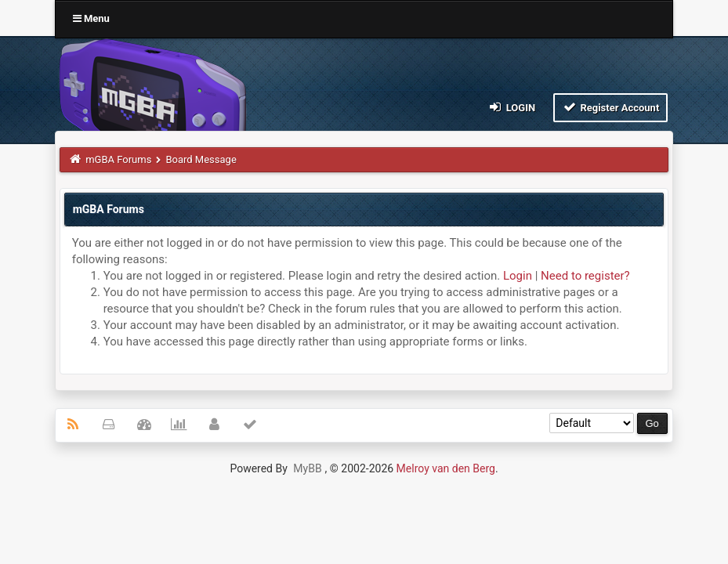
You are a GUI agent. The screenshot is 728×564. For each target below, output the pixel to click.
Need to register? (585, 276)
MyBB (307, 468)
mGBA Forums (118, 159)
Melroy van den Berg (446, 468)
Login (511, 107)
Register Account (611, 107)
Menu (91, 18)
